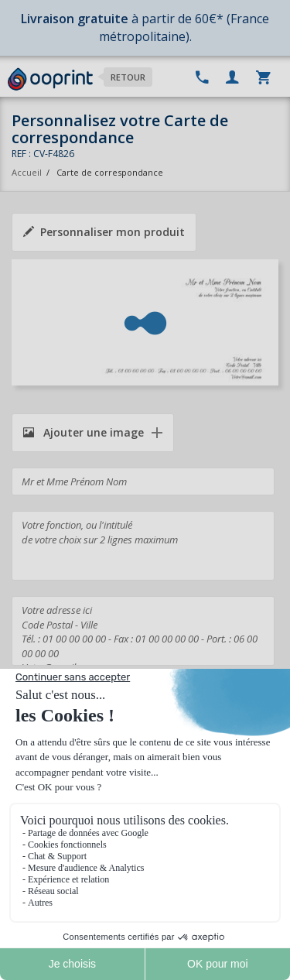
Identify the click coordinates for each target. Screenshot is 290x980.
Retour (128, 77)
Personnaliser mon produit (104, 232)
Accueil (27, 172)
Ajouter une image (84, 432)
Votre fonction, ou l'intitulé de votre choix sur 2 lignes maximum (143, 546)
